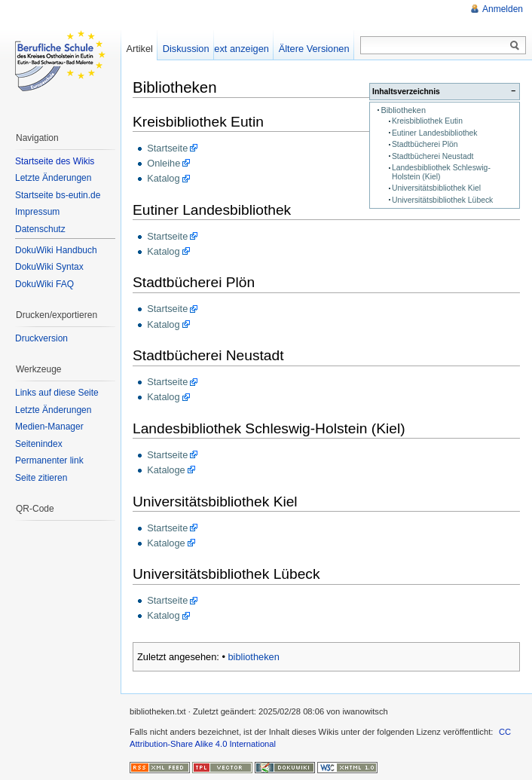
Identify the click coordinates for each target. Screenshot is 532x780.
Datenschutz (40, 229)
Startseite (167, 148)
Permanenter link (49, 460)
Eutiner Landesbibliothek (435, 133)
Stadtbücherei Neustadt (433, 156)
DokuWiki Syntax (49, 267)
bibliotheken (253, 657)
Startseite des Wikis (55, 161)
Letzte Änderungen (53, 178)
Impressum (37, 212)
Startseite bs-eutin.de (58, 195)
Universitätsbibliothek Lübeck (442, 200)
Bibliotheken (403, 110)
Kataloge (166, 470)
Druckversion (41, 338)
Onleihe (164, 163)
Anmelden (503, 9)
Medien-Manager (49, 427)
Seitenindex (39, 444)
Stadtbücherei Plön (425, 144)
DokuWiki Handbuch (56, 250)
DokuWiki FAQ (44, 284)
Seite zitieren (41, 478)
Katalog (163, 178)
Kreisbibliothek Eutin (427, 121)
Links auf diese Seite (57, 393)
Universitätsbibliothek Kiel (436, 188)
